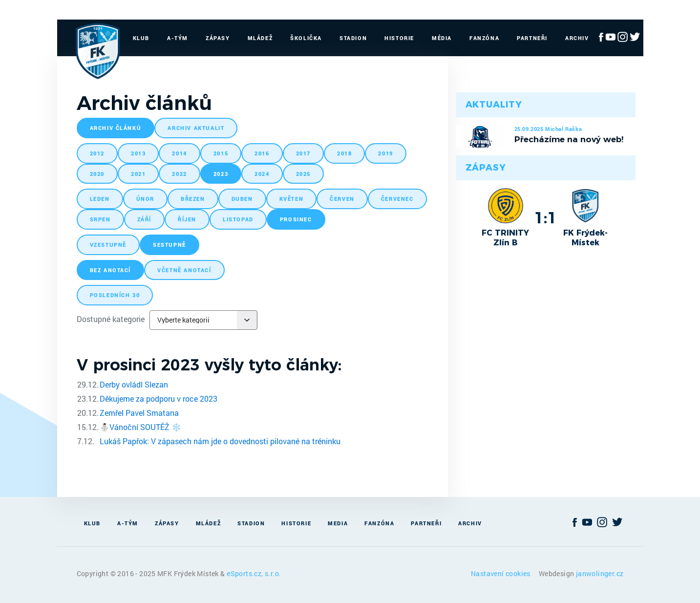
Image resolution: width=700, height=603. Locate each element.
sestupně (170, 245)
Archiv (577, 38)
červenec (397, 199)
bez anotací (111, 270)
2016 (262, 153)
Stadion (353, 38)
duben (242, 199)
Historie (399, 38)
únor (145, 199)
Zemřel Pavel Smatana (139, 413)
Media (338, 523)
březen (193, 199)
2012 (97, 153)
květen (292, 199)
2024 (262, 174)
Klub (141, 38)
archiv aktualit (196, 128)
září (144, 219)
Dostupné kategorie (111, 319)
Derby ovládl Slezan (134, 384)
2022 (179, 174)
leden (100, 199)
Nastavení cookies (501, 573)
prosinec (296, 219)
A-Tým (178, 38)
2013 (138, 153)
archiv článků (116, 128)
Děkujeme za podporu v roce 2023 (159, 398)
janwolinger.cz (600, 573)
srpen (100, 219)
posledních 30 (115, 295)
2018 (344, 153)
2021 (138, 174)
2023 (221, 174)
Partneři (532, 38)
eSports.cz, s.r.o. (254, 573)
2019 (385, 153)
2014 (179, 153)
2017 (303, 153)
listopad (238, 219)
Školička (306, 38)
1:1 (545, 217)
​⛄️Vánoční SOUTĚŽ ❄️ (140, 427)
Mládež (260, 38)
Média (442, 38)
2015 (221, 153)
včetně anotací (184, 270)
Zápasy (218, 38)
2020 (97, 174)
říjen (187, 219)
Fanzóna (484, 38)
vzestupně (108, 245)
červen (342, 199)
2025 (303, 174)
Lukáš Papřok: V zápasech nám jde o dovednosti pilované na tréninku (220, 441)
